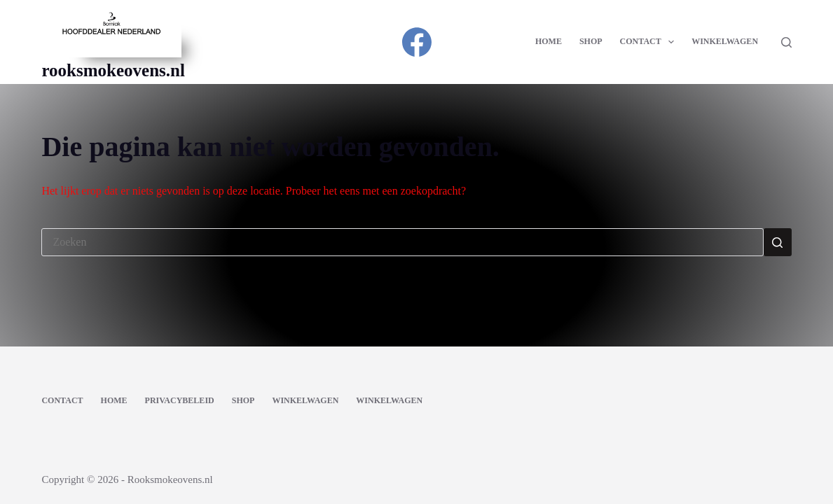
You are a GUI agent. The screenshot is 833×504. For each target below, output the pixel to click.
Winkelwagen (725, 41)
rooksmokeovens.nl (113, 70)
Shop (591, 41)
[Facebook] (417, 42)
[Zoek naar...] (402, 242)
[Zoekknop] (778, 242)
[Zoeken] (786, 42)
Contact (650, 42)
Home (549, 41)
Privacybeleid (180, 400)
